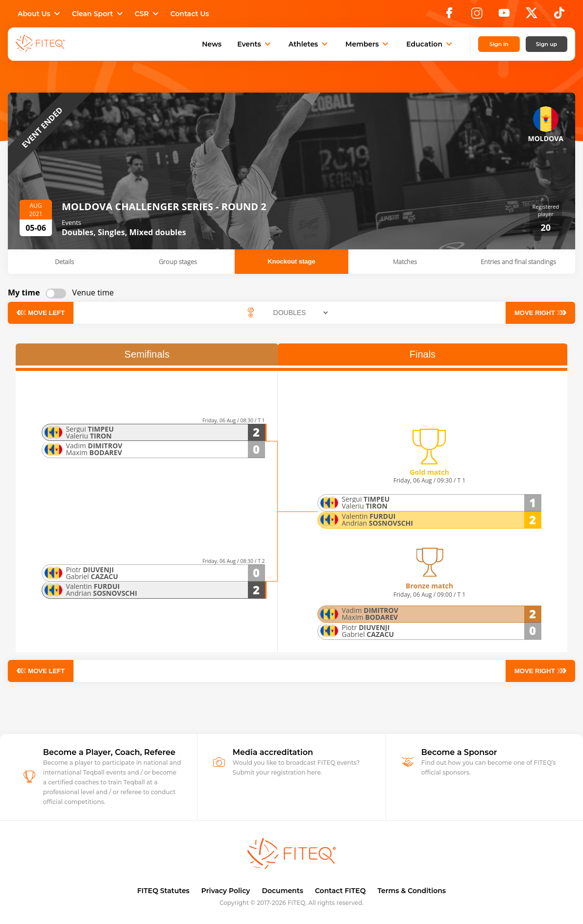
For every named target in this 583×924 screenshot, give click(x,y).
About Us (40, 14)
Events (255, 44)
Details (64, 262)
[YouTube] (504, 16)
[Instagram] (477, 16)
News (212, 44)
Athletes (309, 44)
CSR (148, 14)
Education (430, 44)
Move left (43, 313)
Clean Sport (98, 14)
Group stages (178, 262)
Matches (405, 262)
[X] (532, 16)
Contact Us (190, 14)
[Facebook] (449, 16)
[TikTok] (559, 16)
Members (368, 44)
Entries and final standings (518, 262)
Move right (538, 313)
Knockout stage (291, 261)
